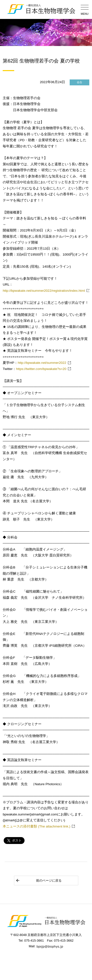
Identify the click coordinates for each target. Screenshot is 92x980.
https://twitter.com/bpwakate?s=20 (41, 369)
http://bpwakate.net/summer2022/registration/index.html (44, 291)
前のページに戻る (39, 880)
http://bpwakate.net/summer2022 (42, 363)
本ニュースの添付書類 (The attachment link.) (36, 826)
